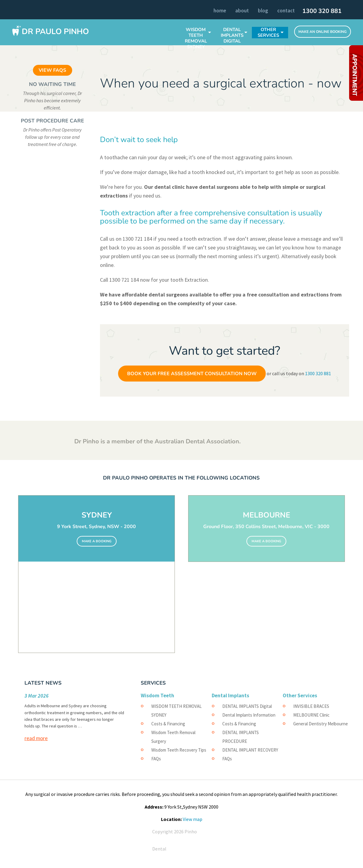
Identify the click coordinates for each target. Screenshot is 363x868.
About (242, 11)
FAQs (156, 759)
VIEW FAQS (52, 70)
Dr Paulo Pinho (55, 32)
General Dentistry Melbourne (321, 724)
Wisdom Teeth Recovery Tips (179, 750)
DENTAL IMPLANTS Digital (232, 35)
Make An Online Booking (323, 32)
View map (193, 819)
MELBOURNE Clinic (311, 715)
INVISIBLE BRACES (311, 706)
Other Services (268, 33)
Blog (263, 11)
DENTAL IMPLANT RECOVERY (250, 750)
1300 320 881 (322, 11)
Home (220, 11)
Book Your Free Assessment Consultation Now (192, 374)
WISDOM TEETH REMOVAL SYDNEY (196, 38)
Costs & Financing (168, 724)
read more (36, 738)
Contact (286, 11)
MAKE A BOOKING (97, 541)
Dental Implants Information (249, 715)
